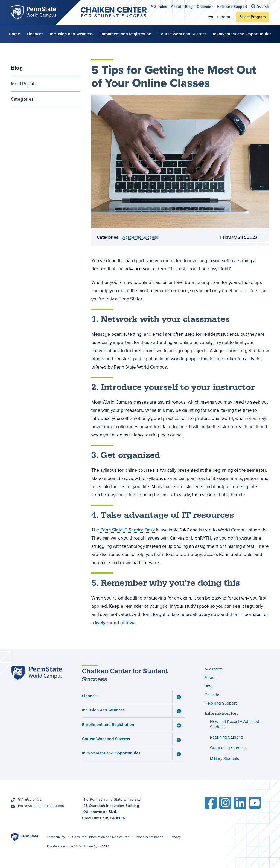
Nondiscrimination (150, 837)
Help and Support (232, 7)
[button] (260, 6)
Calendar (205, 7)
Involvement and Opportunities (242, 34)
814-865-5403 (30, 799)
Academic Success (140, 237)
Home (14, 34)
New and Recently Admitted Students (235, 724)
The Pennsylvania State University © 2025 (78, 846)
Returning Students (227, 737)
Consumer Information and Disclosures (101, 837)
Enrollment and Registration (125, 34)
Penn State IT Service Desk (128, 530)
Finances (35, 34)
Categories (22, 99)
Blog (189, 7)
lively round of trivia (115, 622)
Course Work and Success (182, 34)
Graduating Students (228, 748)
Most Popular (24, 84)
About (176, 7)
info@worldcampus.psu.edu (41, 806)
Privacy (176, 837)
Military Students (224, 759)
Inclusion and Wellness (71, 34)
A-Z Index (159, 7)
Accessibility (56, 837)
